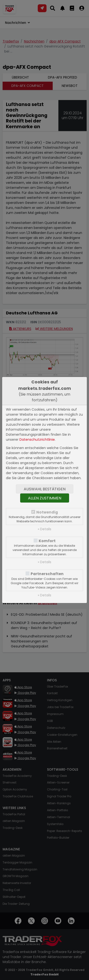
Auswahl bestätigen (45, 489)
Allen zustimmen (45, 498)
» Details (44, 529)
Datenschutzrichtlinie (37, 440)
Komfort (47, 541)
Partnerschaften (47, 574)
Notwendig (47, 512)
